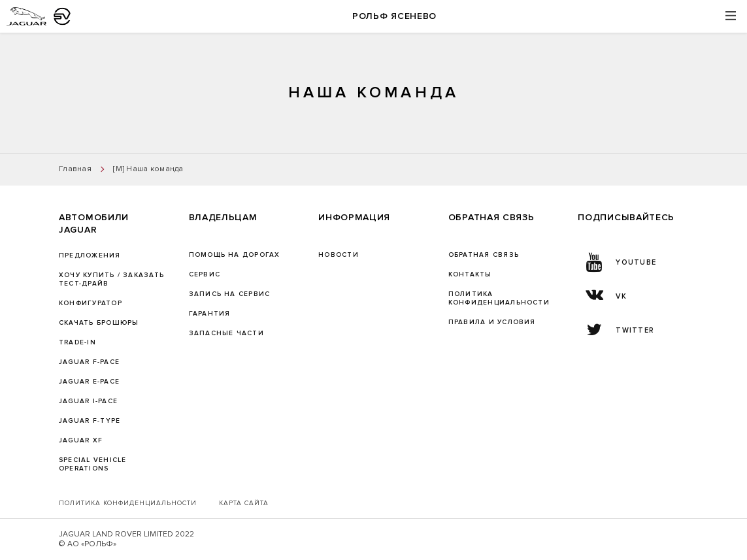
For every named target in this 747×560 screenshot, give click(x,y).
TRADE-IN (77, 342)
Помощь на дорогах (235, 255)
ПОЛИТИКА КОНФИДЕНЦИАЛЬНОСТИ (499, 298)
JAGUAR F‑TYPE (90, 421)
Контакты (470, 274)
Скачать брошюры (99, 323)
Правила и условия (492, 322)
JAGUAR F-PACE (89, 362)
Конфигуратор (91, 303)
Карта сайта (244, 503)
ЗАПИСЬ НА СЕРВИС (230, 294)
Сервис (205, 274)
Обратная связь (484, 255)
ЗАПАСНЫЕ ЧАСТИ (226, 333)
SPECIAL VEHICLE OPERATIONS (92, 464)
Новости (339, 255)
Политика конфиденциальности (128, 503)
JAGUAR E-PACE (89, 382)
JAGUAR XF (81, 440)
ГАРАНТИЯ (210, 314)
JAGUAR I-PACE (88, 401)
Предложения (90, 255)
